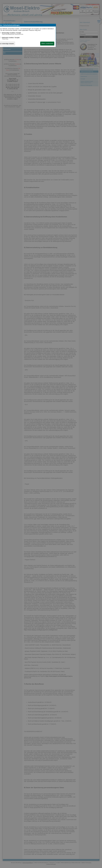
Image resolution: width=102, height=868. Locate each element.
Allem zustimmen (47, 44)
